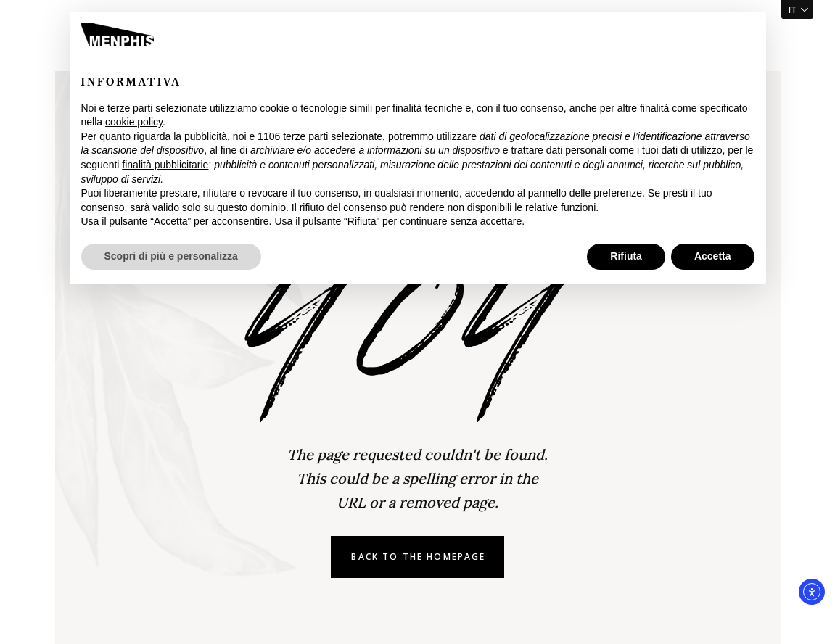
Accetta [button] (713, 256)
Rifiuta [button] (626, 256)
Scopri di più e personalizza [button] (171, 256)
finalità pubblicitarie (165, 165)
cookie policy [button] (134, 122)
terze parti (305, 136)
